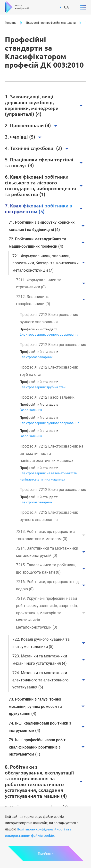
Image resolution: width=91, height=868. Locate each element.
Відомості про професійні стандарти (51, 23)
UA (64, 7)
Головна (11, 23)
